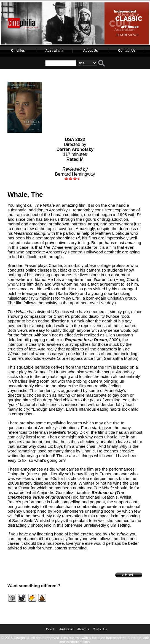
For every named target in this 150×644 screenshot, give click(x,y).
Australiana (54, 51)
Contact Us (127, 51)
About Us (91, 51)
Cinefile (51, 629)
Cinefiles (18, 51)
